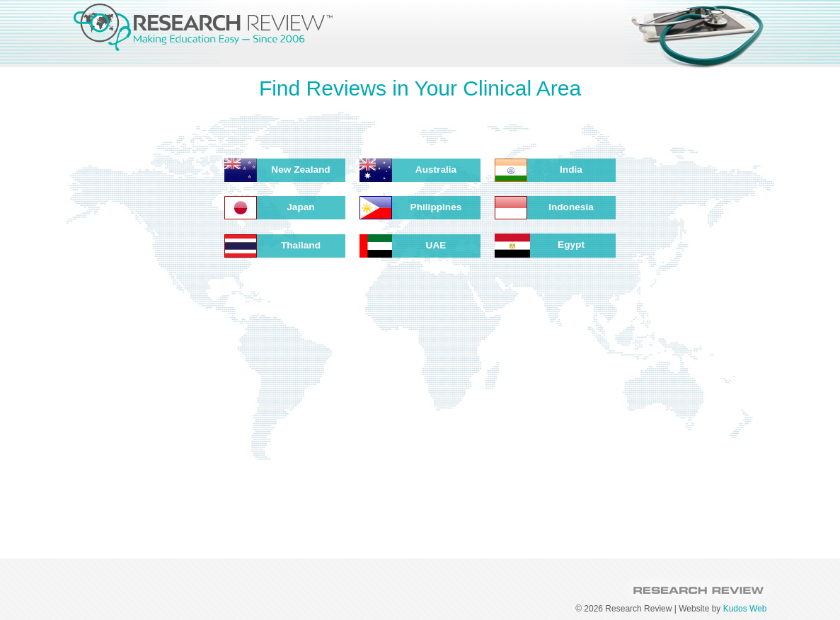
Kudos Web (745, 609)
